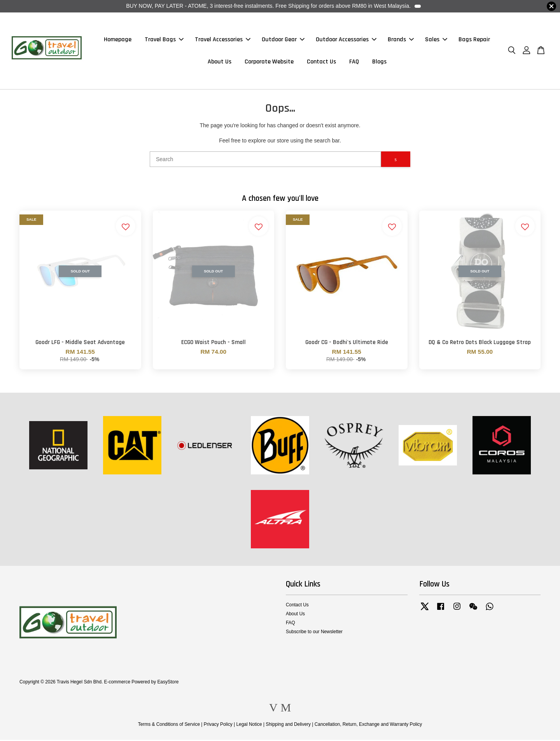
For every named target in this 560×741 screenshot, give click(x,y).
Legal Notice (249, 725)
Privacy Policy (218, 725)
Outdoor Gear (283, 40)
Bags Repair (474, 40)
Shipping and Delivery (288, 725)
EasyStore (168, 683)
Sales (436, 40)
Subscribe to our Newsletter (314, 633)
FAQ (354, 62)
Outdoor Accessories (346, 40)
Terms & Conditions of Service (169, 725)
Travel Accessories (223, 40)
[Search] (265, 160)
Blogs (379, 62)
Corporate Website (269, 62)
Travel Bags (164, 40)
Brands (401, 40)
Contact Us (321, 62)
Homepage (118, 40)
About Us (220, 62)
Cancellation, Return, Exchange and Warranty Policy (368, 725)
